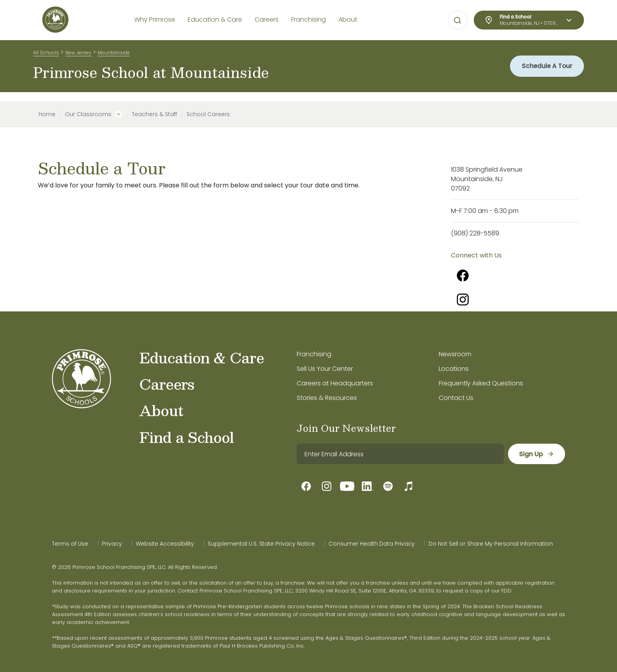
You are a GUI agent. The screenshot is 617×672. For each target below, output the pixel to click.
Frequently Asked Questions (481, 383)
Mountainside (114, 55)
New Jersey (78, 55)
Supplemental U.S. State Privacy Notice (261, 544)
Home (47, 114)
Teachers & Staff (154, 114)
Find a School (187, 437)
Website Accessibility (165, 544)
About (161, 410)
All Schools (46, 55)
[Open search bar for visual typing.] (458, 20)
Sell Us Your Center (325, 369)
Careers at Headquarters (335, 383)
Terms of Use (70, 544)
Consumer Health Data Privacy (372, 544)
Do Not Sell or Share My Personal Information (491, 544)
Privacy (112, 544)
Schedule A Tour (546, 71)
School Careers (208, 114)
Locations (454, 369)
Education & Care (202, 357)
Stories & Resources (327, 398)
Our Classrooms (88, 114)
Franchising (314, 354)
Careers (167, 384)
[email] (400, 454)
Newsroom (455, 354)
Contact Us (456, 398)
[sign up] (536, 454)
